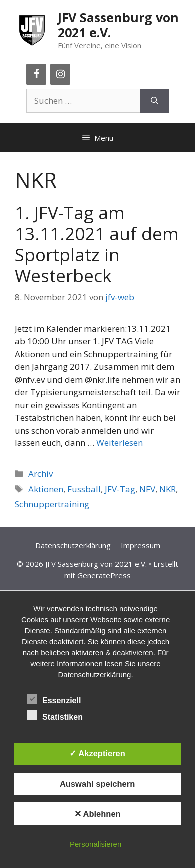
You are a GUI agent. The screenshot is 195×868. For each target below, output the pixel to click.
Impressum (140, 545)
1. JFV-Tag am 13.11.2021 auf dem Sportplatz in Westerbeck (97, 244)
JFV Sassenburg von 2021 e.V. (118, 25)
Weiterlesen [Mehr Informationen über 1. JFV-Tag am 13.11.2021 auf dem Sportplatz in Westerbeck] (119, 443)
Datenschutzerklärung (73, 545)
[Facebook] (36, 74)
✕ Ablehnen (97, 814)
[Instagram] (60, 74)
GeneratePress (104, 575)
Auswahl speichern (97, 784)
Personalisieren (96, 844)
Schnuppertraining (52, 504)
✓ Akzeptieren (97, 753)
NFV (147, 489)
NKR (167, 489)
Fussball (84, 489)
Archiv (41, 474)
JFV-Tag (120, 489)
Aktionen (46, 489)
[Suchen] (154, 101)
